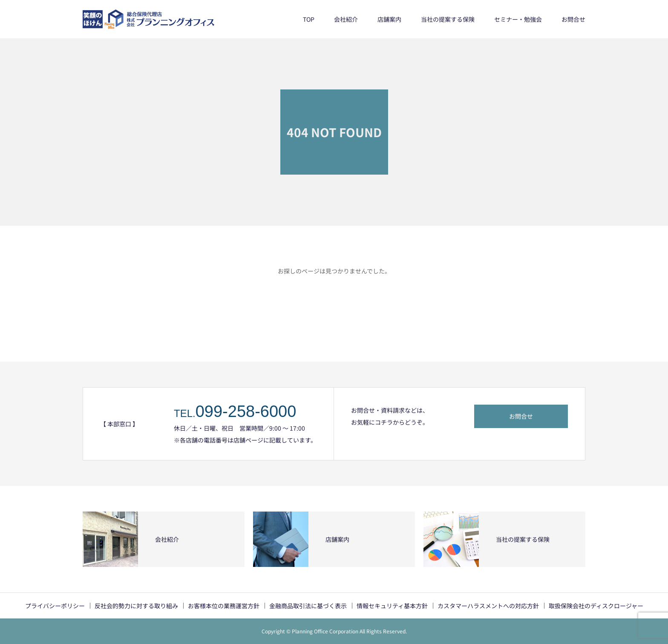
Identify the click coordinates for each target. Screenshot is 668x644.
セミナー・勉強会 (518, 19)
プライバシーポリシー (55, 606)
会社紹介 (346, 19)
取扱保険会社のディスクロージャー (596, 606)
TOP (309, 19)
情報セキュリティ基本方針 (392, 606)
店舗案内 (389, 19)
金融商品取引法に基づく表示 (308, 606)
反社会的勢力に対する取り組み (136, 606)
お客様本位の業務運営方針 (224, 606)
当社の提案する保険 (448, 19)
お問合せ (573, 19)
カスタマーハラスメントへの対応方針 (488, 606)
